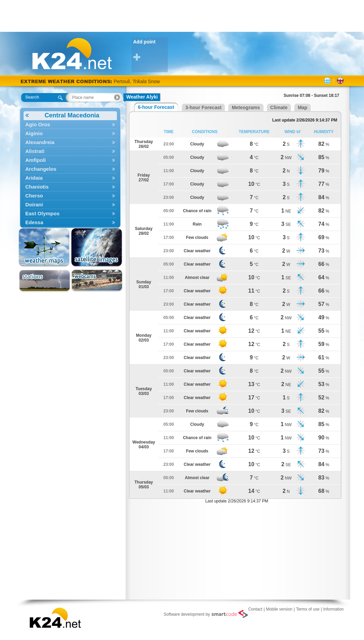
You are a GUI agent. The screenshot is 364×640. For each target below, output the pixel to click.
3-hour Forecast (203, 107)
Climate (279, 107)
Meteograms (246, 107)
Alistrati (70, 151)
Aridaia (70, 178)
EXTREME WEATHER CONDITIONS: (67, 81)
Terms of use (308, 609)
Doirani (70, 204)
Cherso (70, 196)
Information (333, 609)
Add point (151, 50)
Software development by (206, 614)
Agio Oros (70, 124)
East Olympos (70, 213)
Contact (255, 609)
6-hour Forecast (156, 107)
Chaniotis (70, 187)
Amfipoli (70, 160)
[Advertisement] (182, 15)
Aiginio (70, 133)
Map (302, 107)
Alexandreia (70, 142)
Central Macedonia (62, 116)
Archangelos (70, 169)
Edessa (70, 222)
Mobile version (279, 609)
